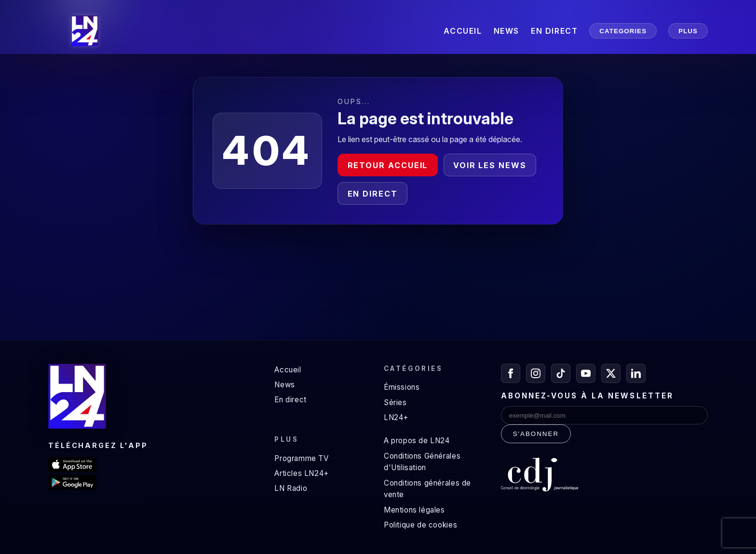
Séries (395, 402)
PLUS (688, 31)
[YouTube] (586, 373)
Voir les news (490, 165)
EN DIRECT (554, 31)
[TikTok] (561, 373)
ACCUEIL (463, 31)
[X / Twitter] (611, 373)
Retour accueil (388, 165)
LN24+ (396, 417)
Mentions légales (414, 510)
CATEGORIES (623, 31)
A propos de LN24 (417, 441)
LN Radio (291, 488)
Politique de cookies (420, 525)
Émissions (402, 387)
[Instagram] (536, 373)
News (284, 385)
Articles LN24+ (302, 473)
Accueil (288, 370)
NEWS (506, 31)
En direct (373, 194)
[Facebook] (511, 373)
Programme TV (301, 458)
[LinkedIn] (636, 373)
